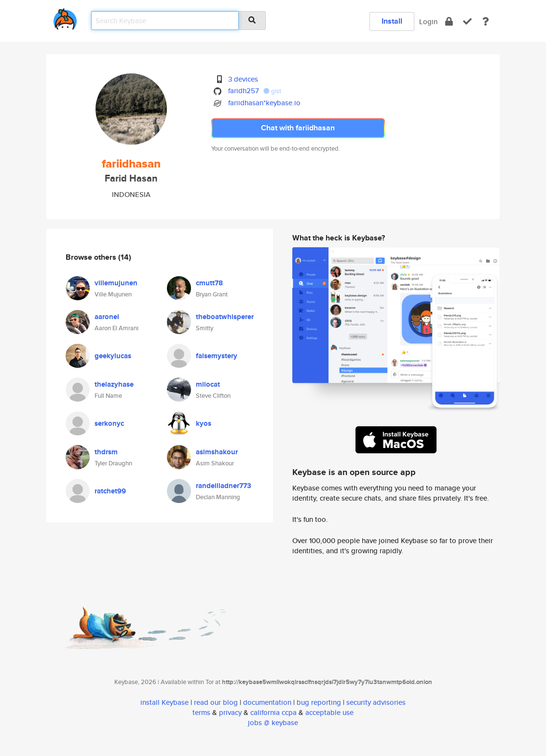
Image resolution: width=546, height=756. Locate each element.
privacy (230, 712)
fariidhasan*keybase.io (264, 103)
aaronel (107, 317)
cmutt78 (209, 283)
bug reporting (319, 702)
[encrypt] (449, 21)
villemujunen (116, 283)
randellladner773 (224, 486)
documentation (267, 702)
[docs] (486, 21)
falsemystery (217, 356)
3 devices (243, 79)
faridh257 (244, 91)
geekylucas (113, 356)
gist (272, 91)
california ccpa (273, 712)
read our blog (216, 702)
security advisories (376, 702)
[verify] (467, 21)
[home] (65, 17)
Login (428, 21)
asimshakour (217, 452)
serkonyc (109, 423)
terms (201, 712)
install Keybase (164, 702)
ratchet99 (110, 491)
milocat (208, 384)
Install (392, 21)
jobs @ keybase (273, 722)
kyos (204, 423)
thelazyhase (114, 384)
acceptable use (329, 712)
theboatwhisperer (225, 317)
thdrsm (106, 452)
